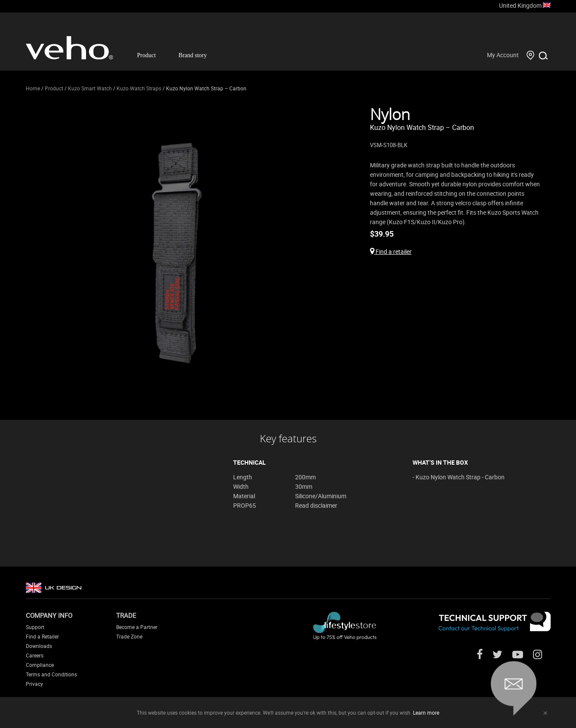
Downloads (39, 646)
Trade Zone (129, 636)
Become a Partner (137, 627)
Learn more (426, 713)
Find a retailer (391, 251)
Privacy (34, 684)
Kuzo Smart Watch (90, 88)
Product (147, 55)
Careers (35, 655)
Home (33, 88)
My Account (503, 55)
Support (35, 627)
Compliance (40, 665)
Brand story (193, 55)
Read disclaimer (316, 505)
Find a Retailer (42, 636)
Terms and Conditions (51, 674)
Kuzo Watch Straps (139, 88)
